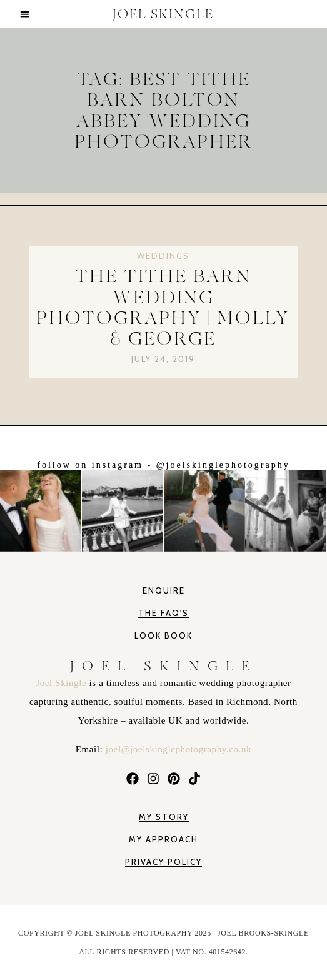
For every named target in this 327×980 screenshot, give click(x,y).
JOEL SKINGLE (163, 14)
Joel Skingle (62, 683)
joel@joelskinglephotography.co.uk (179, 749)
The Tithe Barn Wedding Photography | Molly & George (163, 307)
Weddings (163, 256)
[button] (25, 14)
